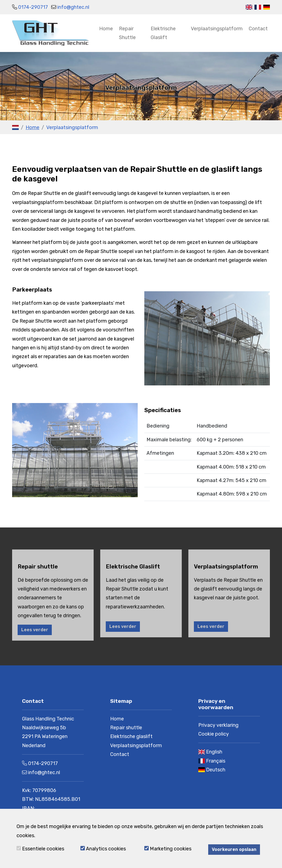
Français (216, 761)
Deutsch (216, 770)
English (214, 752)
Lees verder (35, 630)
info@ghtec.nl (73, 7)
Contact (258, 29)
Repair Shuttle (127, 33)
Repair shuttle (126, 728)
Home (106, 29)
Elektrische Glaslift (163, 33)
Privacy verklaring (218, 725)
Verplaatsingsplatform (217, 29)
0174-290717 (33, 7)
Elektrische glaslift (131, 736)
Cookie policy (214, 734)
